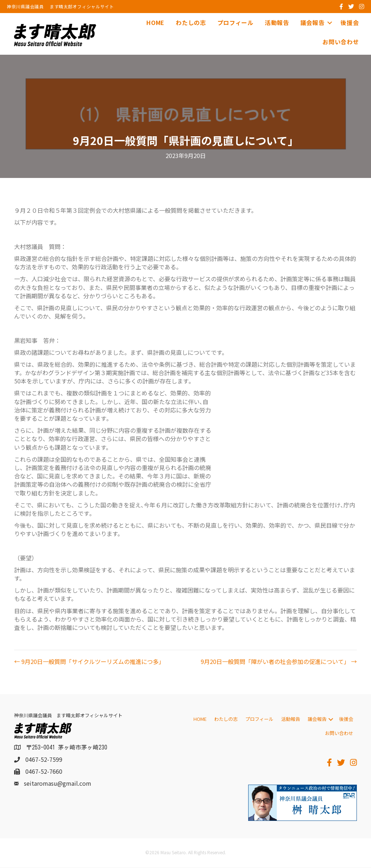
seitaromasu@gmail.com (58, 784)
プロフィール (235, 22)
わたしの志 (191, 22)
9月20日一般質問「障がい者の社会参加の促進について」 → (279, 662)
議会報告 (312, 22)
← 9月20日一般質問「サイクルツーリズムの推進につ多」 (89, 662)
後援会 (350, 22)
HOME (155, 22)
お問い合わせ (341, 42)
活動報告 (277, 22)
